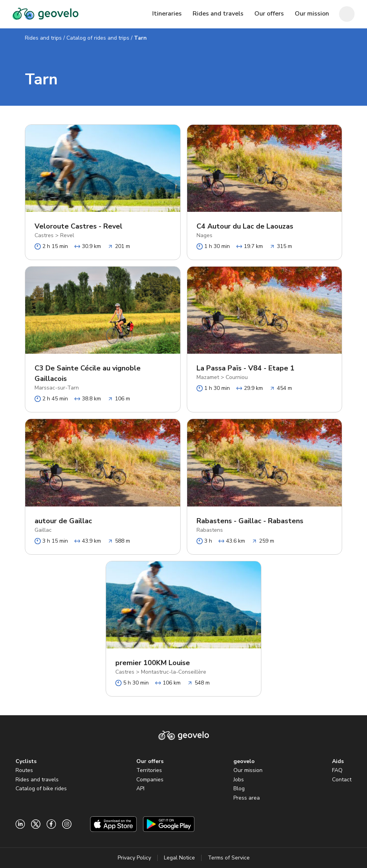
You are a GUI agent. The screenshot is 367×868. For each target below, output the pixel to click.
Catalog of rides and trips (98, 38)
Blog (239, 789)
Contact (342, 780)
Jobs (239, 780)
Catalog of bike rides (41, 789)
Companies (150, 780)
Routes (24, 770)
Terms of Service (229, 858)
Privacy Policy (134, 858)
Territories (149, 770)
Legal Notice (179, 858)
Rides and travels (37, 780)
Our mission (248, 770)
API (140, 789)
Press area (247, 798)
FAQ (337, 770)
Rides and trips (43, 38)
